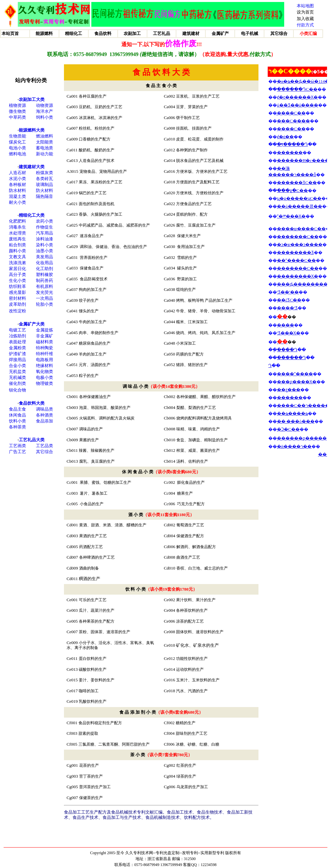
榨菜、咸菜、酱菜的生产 (198, 450)
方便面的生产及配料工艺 (198, 182)
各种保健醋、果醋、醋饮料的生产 (206, 397)
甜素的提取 (88, 733)
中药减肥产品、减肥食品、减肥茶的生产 (114, 225)
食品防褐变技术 (93, 279)
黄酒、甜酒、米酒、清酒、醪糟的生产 (113, 525)
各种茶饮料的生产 (192, 610)
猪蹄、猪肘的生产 (192, 365)
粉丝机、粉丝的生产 (97, 128)
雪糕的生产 (187, 258)
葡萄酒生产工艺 (190, 525)
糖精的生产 (186, 723)
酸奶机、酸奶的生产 (97, 150)
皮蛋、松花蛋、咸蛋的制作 (200, 139)
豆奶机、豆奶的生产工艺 (101, 107)
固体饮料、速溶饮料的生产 (200, 632)
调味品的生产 (91, 429)
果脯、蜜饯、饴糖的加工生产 (105, 482)
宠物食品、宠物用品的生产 (103, 171)
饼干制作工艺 (188, 118)
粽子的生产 (89, 376)
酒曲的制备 (89, 568)
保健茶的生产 (90, 798)
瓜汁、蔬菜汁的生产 (97, 610)
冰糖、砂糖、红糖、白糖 (197, 744)
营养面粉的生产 (94, 258)
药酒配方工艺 (91, 547)
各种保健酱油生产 (95, 397)
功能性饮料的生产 (192, 659)
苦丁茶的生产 (90, 776)
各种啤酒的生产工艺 (97, 557)
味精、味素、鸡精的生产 (198, 429)
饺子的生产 (89, 300)
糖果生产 (185, 493)
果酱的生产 (89, 440)
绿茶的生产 (186, 776)
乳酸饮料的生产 (93, 701)
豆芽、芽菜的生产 (192, 107)
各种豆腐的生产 (93, 96)
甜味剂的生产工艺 (192, 733)
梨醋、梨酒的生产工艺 (196, 408)
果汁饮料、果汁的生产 (196, 600)
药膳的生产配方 (190, 354)
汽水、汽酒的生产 (192, 691)
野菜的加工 (187, 279)
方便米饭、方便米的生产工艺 (202, 171)
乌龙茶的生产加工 (192, 787)
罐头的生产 (186, 268)
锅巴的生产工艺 (93, 193)
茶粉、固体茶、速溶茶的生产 (105, 632)
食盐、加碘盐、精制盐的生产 (202, 440)
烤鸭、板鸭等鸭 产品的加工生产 (204, 300)
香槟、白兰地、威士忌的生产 (202, 568)
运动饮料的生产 (190, 669)
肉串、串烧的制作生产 (99, 333)
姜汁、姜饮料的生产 (97, 680)
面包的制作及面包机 (97, 204)
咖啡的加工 (88, 691)
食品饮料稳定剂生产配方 (100, 723)
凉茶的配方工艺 (190, 621)
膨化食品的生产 (191, 482)
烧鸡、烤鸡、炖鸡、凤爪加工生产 (206, 333)
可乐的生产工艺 (93, 600)
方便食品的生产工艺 (194, 204)
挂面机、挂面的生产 (194, 128)
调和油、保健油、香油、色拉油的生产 (113, 247)
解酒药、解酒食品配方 (196, 547)
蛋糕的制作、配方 (192, 214)
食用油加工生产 (191, 247)
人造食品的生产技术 (97, 161)
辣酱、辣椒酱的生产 (97, 450)
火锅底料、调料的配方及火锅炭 (107, 418)
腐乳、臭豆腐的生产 (97, 461)
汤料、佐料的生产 (192, 461)
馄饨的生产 (186, 290)
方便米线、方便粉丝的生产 (200, 193)
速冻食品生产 (92, 236)
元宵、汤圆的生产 (95, 365)
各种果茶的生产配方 (97, 621)
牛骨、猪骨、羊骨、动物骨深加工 (206, 311)
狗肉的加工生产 (93, 290)
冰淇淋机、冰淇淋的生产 (101, 118)
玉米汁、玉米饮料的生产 (198, 680)
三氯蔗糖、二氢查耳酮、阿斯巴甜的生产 (114, 744)
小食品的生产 (92, 504)
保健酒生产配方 (190, 536)
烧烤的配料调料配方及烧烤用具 (204, 418)
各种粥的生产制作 (192, 150)
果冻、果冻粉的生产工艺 (101, 182)
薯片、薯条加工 (94, 493)
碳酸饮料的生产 (93, 669)
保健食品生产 (92, 268)
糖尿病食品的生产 (95, 343)
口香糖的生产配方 (95, 139)
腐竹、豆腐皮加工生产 (196, 225)
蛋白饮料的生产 (93, 659)
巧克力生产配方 (191, 504)
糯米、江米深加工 (192, 322)
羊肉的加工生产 (93, 354)
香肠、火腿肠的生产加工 (101, 214)
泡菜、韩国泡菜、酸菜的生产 (105, 408)
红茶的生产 (186, 765)
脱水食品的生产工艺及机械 (200, 161)
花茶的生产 (89, 765)
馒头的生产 (89, 311)
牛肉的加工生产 (93, 322)
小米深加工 (186, 343)
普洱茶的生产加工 (94, 787)
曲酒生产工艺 (189, 557)
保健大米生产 (189, 236)
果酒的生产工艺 (93, 536)
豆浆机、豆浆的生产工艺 (198, 96)
